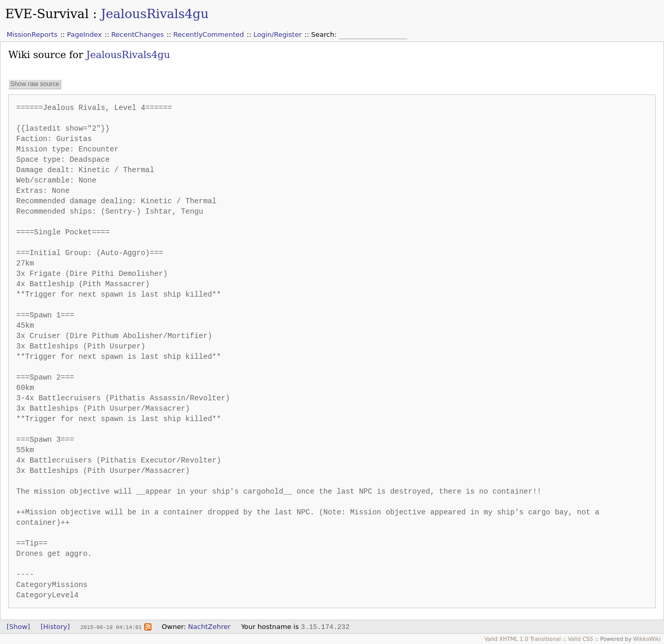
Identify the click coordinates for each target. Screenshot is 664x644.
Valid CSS (581, 639)
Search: (325, 34)
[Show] (18, 627)
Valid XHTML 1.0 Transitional (523, 639)
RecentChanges (137, 34)
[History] (55, 627)
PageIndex (84, 34)
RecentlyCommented (209, 34)
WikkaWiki (647, 639)
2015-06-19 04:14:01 (111, 627)
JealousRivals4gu (155, 14)
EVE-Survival (47, 14)
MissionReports (32, 34)
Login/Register (278, 34)
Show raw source (34, 84)
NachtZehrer (210, 627)
